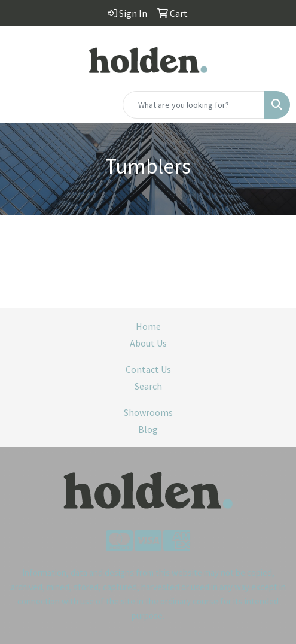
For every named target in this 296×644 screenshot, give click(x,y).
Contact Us (148, 369)
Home (148, 326)
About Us (148, 343)
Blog (148, 429)
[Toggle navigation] (19, 105)
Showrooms (148, 412)
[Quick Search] (194, 105)
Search (148, 386)
